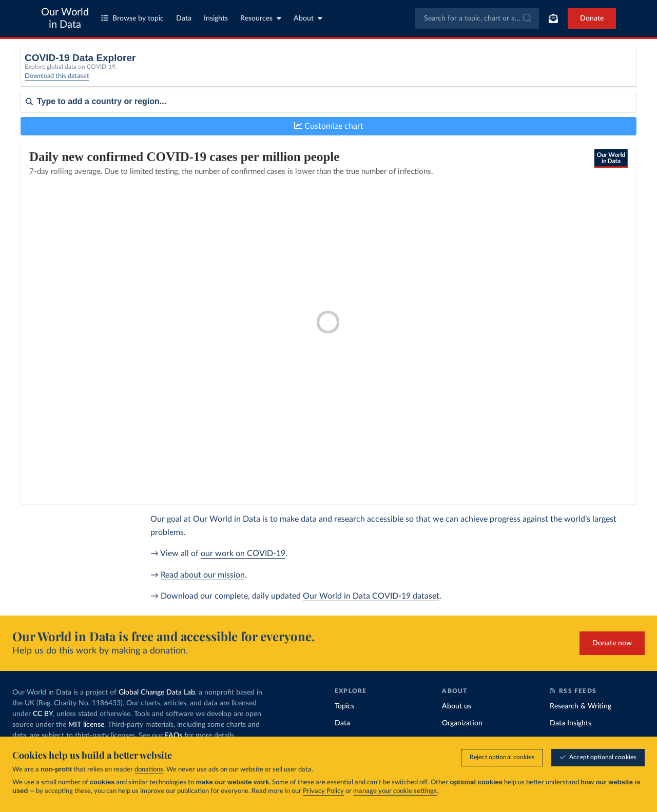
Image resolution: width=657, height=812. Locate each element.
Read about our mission (203, 575)
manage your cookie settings (395, 791)
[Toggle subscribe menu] (553, 18)
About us (457, 706)
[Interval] (366, 74)
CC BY (43, 714)
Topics (344, 706)
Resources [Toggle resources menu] (261, 18)
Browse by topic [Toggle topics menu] (132, 18)
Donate (592, 18)
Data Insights (571, 723)
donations (149, 770)
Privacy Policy (323, 791)
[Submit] (526, 18)
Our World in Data (65, 18)
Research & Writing (581, 706)
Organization (462, 723)
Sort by (32, 132)
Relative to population (512, 71)
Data (184, 18)
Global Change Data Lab (157, 692)
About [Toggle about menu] (308, 18)
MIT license (86, 725)
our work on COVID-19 (243, 553)
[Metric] (206, 74)
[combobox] (477, 18)
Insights (216, 18)
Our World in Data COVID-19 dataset (371, 596)
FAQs (173, 736)
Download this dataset (57, 82)
